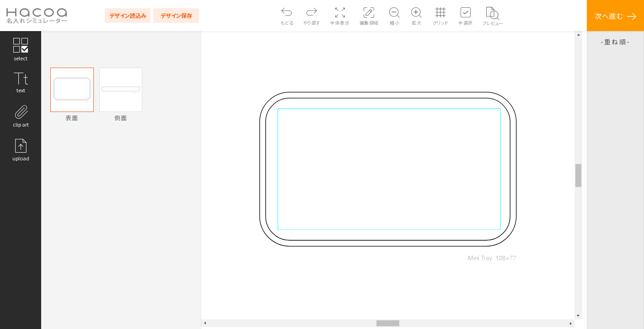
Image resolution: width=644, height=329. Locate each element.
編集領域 (369, 23)
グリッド (441, 23)
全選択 (466, 23)
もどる (287, 23)
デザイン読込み (128, 15)
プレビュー (493, 23)
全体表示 (340, 23)
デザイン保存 (176, 15)
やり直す (312, 23)
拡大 (416, 23)
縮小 (394, 23)
